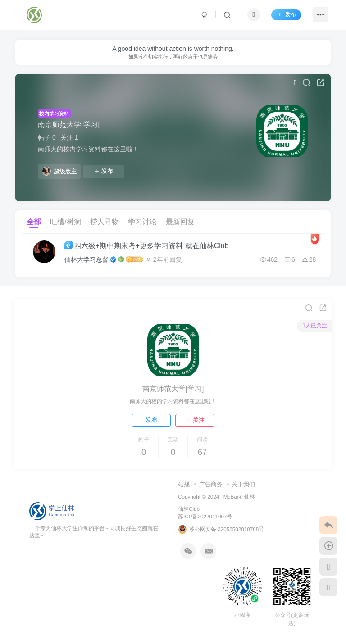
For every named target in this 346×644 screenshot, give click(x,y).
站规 (184, 484)
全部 (34, 222)
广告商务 (211, 484)
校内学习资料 (54, 113)
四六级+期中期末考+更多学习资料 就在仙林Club (148, 246)
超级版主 (59, 171)
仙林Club (189, 509)
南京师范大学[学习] (69, 125)
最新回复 (180, 222)
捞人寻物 (105, 222)
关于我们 (243, 484)
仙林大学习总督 (87, 259)
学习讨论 (142, 222)
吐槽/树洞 (65, 222)
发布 (286, 15)
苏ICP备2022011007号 (205, 516)
